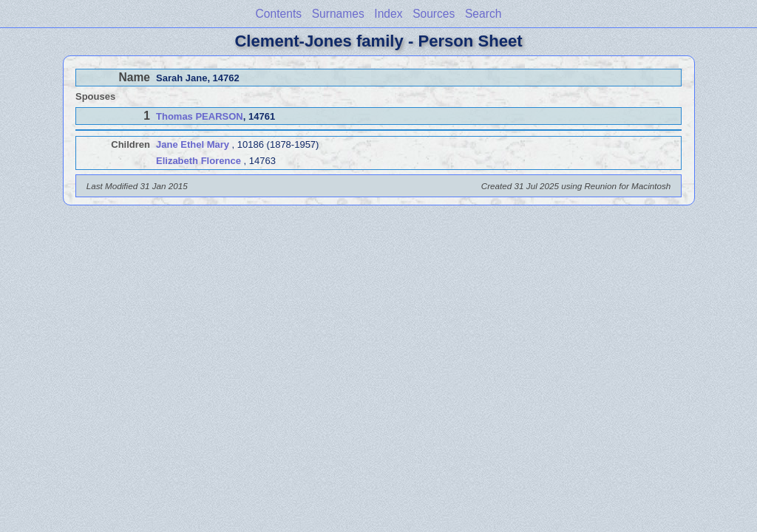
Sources (434, 14)
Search (483, 14)
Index (388, 14)
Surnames (338, 14)
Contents (279, 14)
